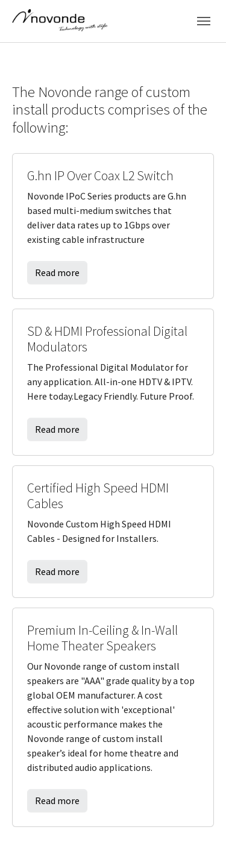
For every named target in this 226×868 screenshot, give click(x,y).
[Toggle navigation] (204, 21)
